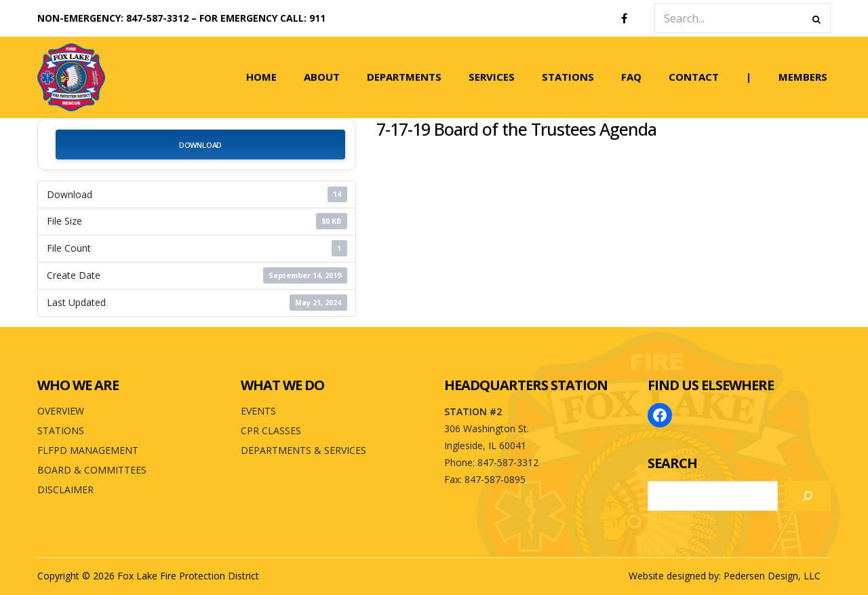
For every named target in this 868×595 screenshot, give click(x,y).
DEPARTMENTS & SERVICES (303, 450)
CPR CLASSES (271, 430)
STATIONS (568, 77)
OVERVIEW (61, 411)
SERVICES (492, 77)
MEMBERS (803, 77)
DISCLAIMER (65, 490)
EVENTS (258, 411)
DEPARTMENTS (404, 77)
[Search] (808, 496)
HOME (261, 77)
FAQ (631, 77)
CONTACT (694, 77)
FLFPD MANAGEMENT (88, 450)
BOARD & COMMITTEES (92, 470)
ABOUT (322, 77)
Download (200, 145)
